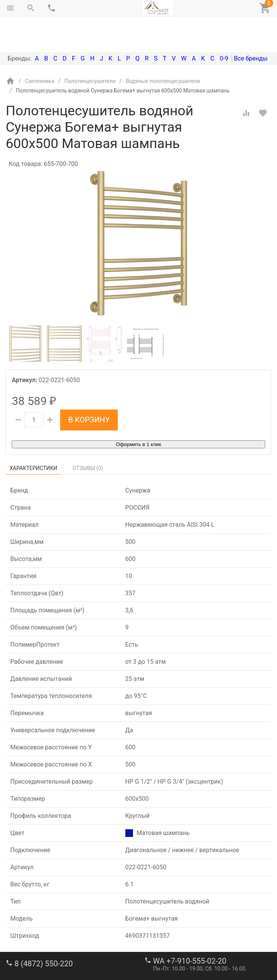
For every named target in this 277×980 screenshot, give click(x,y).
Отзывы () (88, 436)
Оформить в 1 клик (138, 412)
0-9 (224, 26)
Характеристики (33, 436)
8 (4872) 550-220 (44, 932)
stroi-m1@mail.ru (35, 955)
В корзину (89, 388)
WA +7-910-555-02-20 (190, 929)
